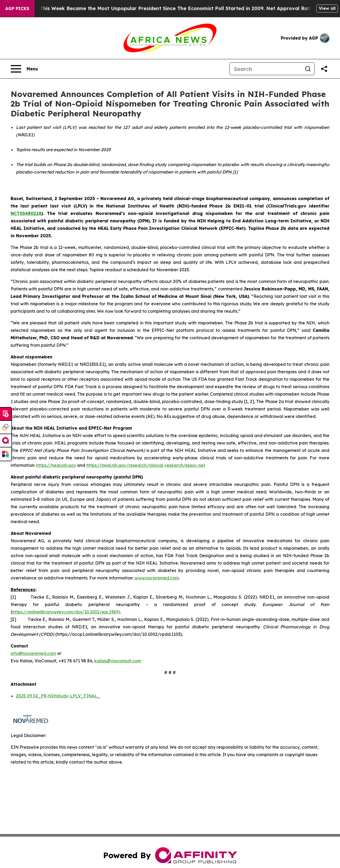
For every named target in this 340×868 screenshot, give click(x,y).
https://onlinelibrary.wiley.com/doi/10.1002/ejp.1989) (66, 612)
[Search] (266, 69)
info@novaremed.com (33, 653)
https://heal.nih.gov (56, 465)
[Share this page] (324, 69)
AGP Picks (17, 9)
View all (327, 8)
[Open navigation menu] (24, 69)
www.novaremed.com (157, 578)
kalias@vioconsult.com (118, 661)
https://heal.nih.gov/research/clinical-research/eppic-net (146, 465)
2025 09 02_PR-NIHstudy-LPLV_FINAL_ (58, 696)
